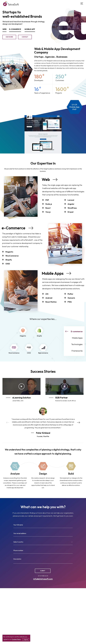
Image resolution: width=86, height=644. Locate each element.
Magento (9, 252)
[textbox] (43, 542)
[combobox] (43, 543)
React (48, 208)
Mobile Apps (53, 273)
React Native (51, 302)
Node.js (49, 204)
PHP (47, 200)
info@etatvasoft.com (43, 579)
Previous (8, 422)
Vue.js (48, 212)
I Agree (26, 639)
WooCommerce (12, 256)
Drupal (70, 212)
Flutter (70, 294)
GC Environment (11, 112)
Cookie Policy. (16, 639)
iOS (47, 294)
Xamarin (71, 298)
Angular (71, 204)
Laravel (71, 200)
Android (49, 298)
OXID (8, 264)
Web (46, 179)
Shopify (9, 260)
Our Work (9, 37)
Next (78, 422)
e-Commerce (13, 228)
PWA (70, 302)
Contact (25, 37)
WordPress (72, 208)
